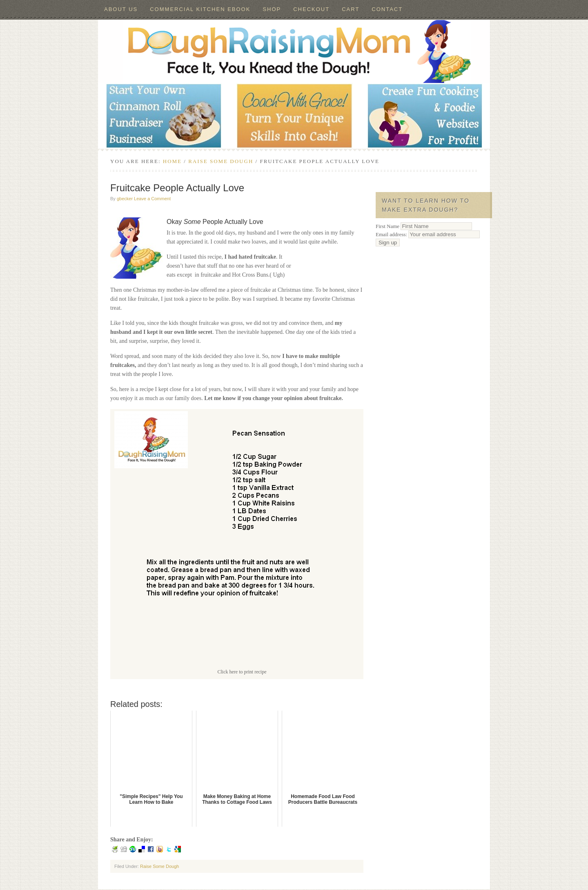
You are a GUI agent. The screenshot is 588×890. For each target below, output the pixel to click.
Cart (351, 9)
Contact (387, 9)
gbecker (125, 199)
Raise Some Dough (159, 866)
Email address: (428, 234)
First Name (388, 226)
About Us (121, 9)
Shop (272, 9)
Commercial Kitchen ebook (200, 9)
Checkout (311, 9)
